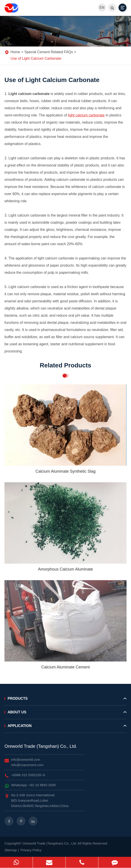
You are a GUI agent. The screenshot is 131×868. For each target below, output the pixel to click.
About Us (65, 714)
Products (65, 700)
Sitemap (11, 850)
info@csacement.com (27, 765)
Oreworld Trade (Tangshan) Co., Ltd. (41, 746)
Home (15, 52)
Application (65, 728)
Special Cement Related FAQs (49, 52)
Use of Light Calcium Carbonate (36, 58)
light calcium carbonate (86, 115)
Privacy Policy (31, 850)
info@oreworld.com (26, 759)
